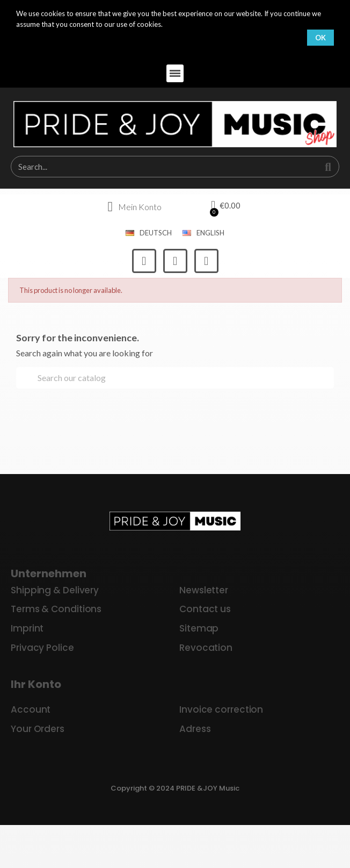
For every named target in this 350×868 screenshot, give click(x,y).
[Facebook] (144, 261)
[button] (175, 73)
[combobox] (159, 167)
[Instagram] (175, 261)
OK (320, 38)
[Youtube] (206, 261)
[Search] (175, 378)
